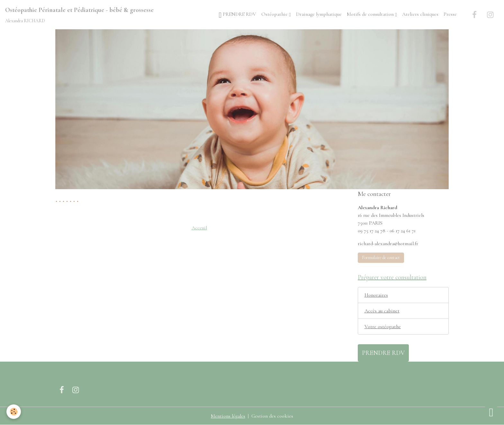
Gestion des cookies (272, 416)
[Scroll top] (491, 412)
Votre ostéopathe (383, 327)
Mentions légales (228, 416)
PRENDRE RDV (238, 15)
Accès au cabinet (382, 311)
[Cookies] (14, 412)
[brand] (79, 15)
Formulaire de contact (381, 258)
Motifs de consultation (371, 14)
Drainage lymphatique (319, 14)
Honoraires (376, 295)
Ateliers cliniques (420, 14)
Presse (450, 14)
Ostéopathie (275, 14)
